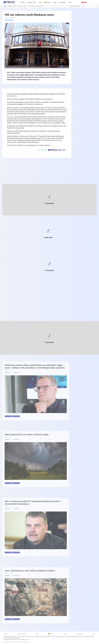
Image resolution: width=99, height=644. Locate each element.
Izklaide (55, 2)
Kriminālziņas (62, 2)
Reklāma (77, 6)
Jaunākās (23, 2)
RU (5, 6)
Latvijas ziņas (9, 20)
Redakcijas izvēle (32, 2)
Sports (70, 2)
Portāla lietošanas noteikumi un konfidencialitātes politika (16, 640)
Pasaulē (47, 2)
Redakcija (72, 6)
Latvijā (40, 2)
